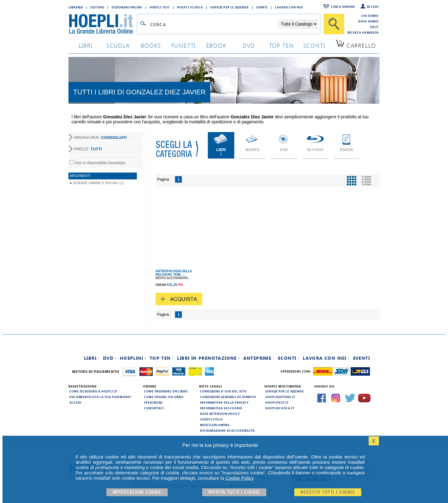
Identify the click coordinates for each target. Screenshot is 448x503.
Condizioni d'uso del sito (223, 391)
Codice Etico (211, 419)
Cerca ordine (343, 7)
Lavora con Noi (289, 7)
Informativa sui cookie (221, 408)
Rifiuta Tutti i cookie (234, 492)
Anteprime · (259, 358)
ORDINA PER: (100, 138)
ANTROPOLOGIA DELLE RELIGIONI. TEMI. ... (174, 273)
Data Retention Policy (220, 414)
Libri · (92, 358)
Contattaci (154, 408)
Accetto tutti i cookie (328, 492)
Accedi (373, 7)
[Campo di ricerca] (214, 24)
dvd (249, 45)
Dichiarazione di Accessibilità (227, 430)
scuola (118, 45)
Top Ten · (162, 358)
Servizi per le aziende (230, 7)
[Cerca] (334, 24)
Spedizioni (153, 402)
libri (86, 45)
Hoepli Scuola (190, 7)
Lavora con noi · (326, 358)
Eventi (262, 7)
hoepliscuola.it (280, 408)
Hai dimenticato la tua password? (100, 397)
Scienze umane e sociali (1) (98, 183)
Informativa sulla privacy (224, 402)
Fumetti (184, 45)
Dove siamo (368, 21)
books (151, 45)
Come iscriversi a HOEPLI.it (93, 391)
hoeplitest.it (277, 402)
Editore (97, 7)
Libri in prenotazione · (208, 358)
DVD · (110, 358)
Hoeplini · (133, 358)
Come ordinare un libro (166, 391)
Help (374, 27)
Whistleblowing (215, 425)
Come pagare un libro (164, 397)
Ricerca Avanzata (363, 32)
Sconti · (289, 358)
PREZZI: (88, 149)
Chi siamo (370, 16)
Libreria (76, 7)
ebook (216, 45)
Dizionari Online (127, 7)
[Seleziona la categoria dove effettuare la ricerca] (299, 24)
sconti (314, 45)
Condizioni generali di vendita (228, 397)
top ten (282, 45)
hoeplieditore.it (280, 397)
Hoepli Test (160, 7)
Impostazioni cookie (137, 492)
